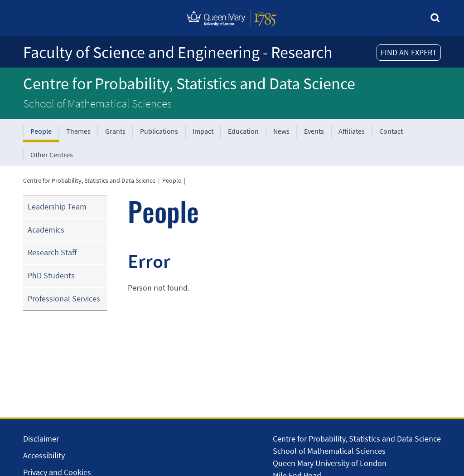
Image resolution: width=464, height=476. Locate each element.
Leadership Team (57, 206)
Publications (159, 131)
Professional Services (64, 299)
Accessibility (44, 455)
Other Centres (52, 155)
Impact (203, 131)
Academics (46, 230)
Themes (78, 131)
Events (314, 131)
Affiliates (352, 131)
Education (243, 131)
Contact (391, 131)
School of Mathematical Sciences (97, 103)
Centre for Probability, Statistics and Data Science (189, 84)
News (281, 131)
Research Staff (52, 252)
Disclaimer (41, 439)
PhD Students (51, 275)
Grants (115, 131)
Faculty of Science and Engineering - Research (178, 52)
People (41, 131)
